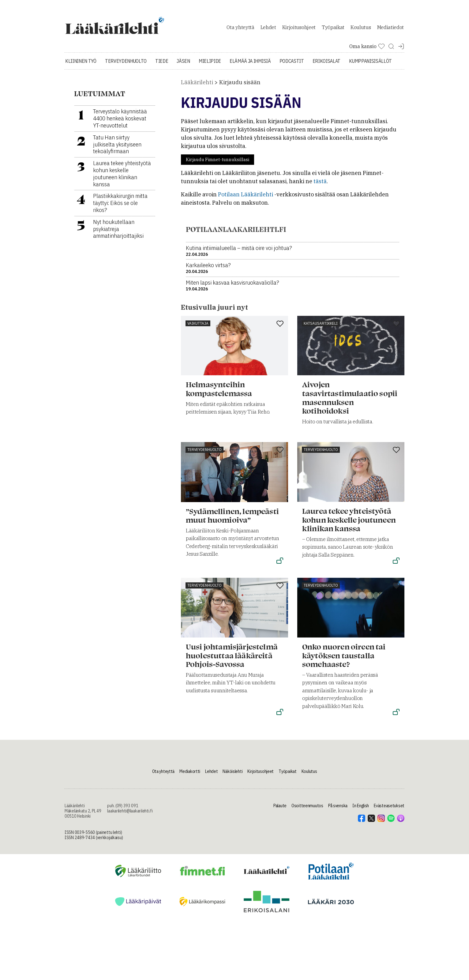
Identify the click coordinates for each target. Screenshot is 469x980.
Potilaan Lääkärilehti (246, 198)
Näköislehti (233, 775)
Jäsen (183, 64)
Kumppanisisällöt (370, 64)
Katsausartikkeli (321, 326)
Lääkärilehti (197, 86)
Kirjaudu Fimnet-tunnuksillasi (218, 163)
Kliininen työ (81, 64)
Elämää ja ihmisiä (250, 64)
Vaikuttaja (198, 326)
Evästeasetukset (389, 809)
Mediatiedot (390, 29)
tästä (320, 185)
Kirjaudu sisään (240, 86)
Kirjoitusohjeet (299, 29)
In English (361, 809)
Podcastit (292, 64)
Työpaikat (333, 29)
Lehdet (268, 29)
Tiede (162, 64)
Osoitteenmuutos (307, 809)
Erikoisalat (326, 64)
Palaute (280, 809)
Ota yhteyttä (240, 29)
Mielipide (210, 64)
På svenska (338, 809)
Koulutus (361, 29)
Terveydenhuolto (126, 64)
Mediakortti (190, 775)
